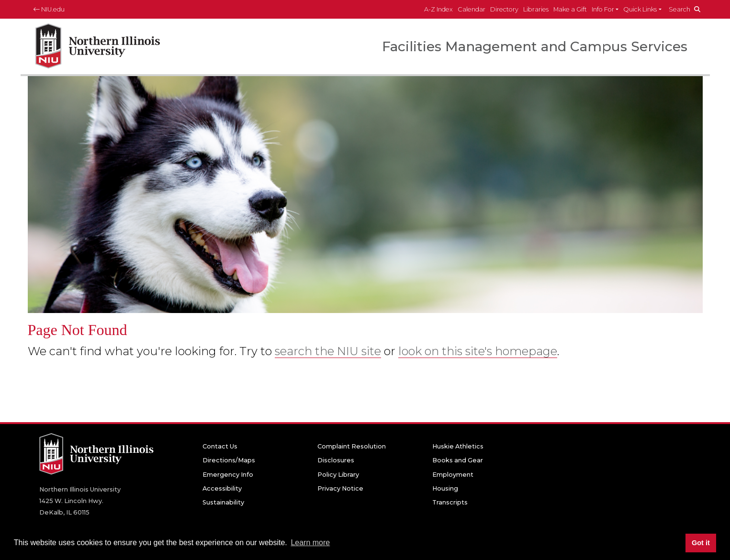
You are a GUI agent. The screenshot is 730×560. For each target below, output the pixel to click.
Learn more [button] (310, 543)
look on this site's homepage (478, 351)
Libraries (536, 9)
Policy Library (338, 475)
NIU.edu (49, 9)
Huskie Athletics (458, 446)
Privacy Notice (340, 488)
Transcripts (450, 502)
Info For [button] (603, 9)
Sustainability (223, 502)
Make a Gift (570, 9)
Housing (445, 488)
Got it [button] (701, 543)
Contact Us (220, 446)
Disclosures (336, 460)
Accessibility (222, 488)
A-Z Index (438, 9)
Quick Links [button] (640, 9)
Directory (504, 9)
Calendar (472, 9)
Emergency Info (228, 475)
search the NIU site (328, 351)
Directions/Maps (229, 460)
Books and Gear (458, 460)
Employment (453, 475)
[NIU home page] (98, 46)
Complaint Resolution (352, 446)
